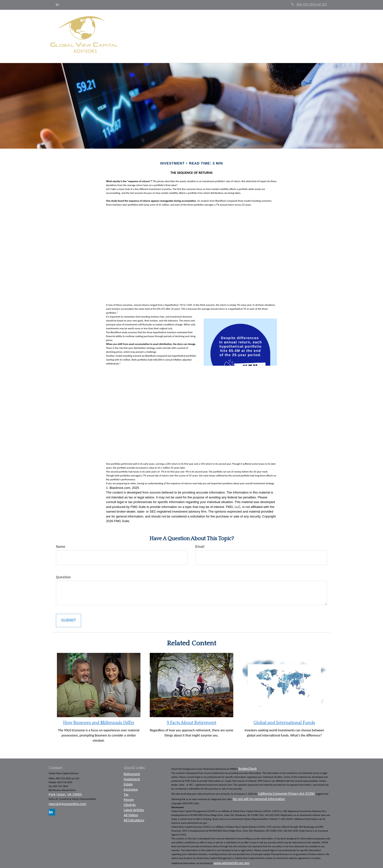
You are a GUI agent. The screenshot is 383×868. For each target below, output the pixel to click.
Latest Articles (134, 807)
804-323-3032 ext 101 (309, 4)
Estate (128, 782)
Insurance (131, 787)
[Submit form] (69, 618)
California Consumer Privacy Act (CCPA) (287, 791)
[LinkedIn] (57, 5)
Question (63, 575)
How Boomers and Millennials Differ (99, 720)
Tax (126, 792)
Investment (132, 777)
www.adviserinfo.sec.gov (232, 860)
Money (129, 797)
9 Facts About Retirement (192, 720)
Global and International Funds (284, 720)
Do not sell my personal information (259, 796)
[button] (139, 35)
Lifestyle (130, 802)
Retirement (132, 771)
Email (200, 544)
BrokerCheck (248, 766)
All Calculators (134, 818)
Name (61, 544)
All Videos (131, 813)
